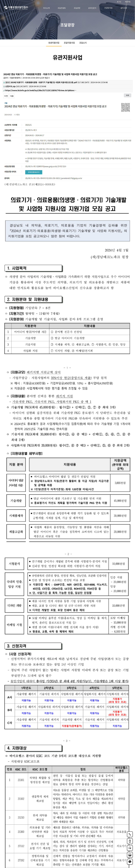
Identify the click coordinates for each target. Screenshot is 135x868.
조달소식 (83, 43)
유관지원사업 (54, 43)
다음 (12, 96)
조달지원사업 (69, 43)
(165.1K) (13, 86)
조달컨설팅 (62, 8)
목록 (127, 95)
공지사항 (124, 8)
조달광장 (77, 8)
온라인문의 (92, 8)
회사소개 (46, 8)
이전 (6, 96)
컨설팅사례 (108, 8)
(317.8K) (44, 82)
